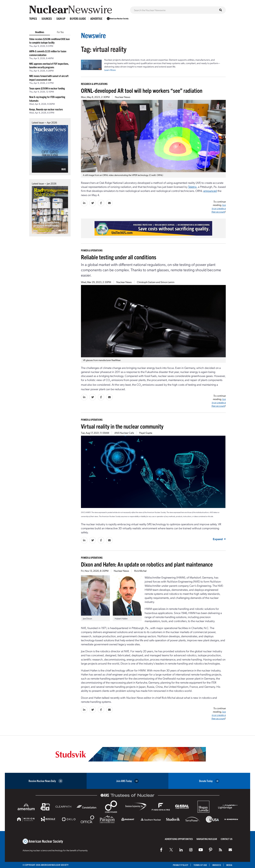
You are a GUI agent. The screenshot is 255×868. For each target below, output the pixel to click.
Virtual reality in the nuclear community (122, 426)
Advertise (96, 18)
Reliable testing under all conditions (119, 257)
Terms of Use (200, 865)
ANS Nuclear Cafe (124, 433)
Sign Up (61, 18)
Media (229, 865)
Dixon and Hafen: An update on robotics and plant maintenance (147, 564)
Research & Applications (94, 84)
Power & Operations (92, 250)
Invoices (217, 865)
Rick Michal (140, 571)
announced (210, 191)
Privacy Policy (181, 865)
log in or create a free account (219, 208)
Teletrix (192, 187)
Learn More (110, 70)
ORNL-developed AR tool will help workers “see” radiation (142, 90)
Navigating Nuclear (207, 839)
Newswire (93, 35)
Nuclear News (122, 97)
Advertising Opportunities (179, 839)
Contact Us (227, 839)
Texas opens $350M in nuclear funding (47, 88)
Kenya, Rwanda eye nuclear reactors (46, 109)
